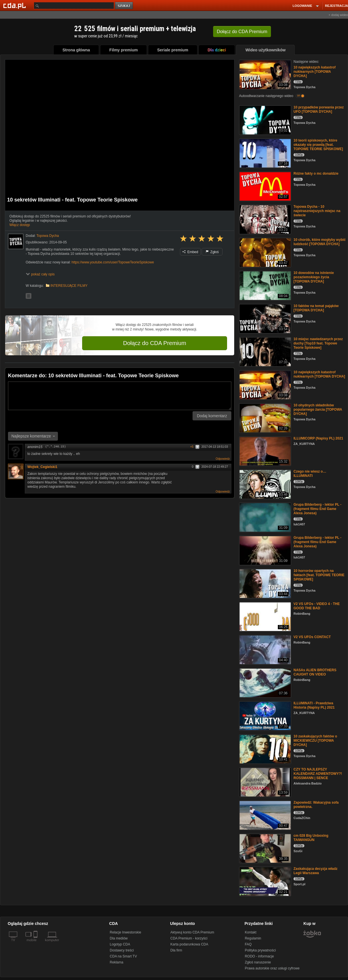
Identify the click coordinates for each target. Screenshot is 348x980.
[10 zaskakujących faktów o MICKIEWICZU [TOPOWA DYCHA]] (265, 749)
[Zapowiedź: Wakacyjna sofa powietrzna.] (265, 815)
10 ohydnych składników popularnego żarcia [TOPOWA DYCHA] (318, 410)
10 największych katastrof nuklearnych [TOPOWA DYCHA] (314, 72)
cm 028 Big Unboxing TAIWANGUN (311, 838)
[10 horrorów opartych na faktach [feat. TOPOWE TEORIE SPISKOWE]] (265, 583)
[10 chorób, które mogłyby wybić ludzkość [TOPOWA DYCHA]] (265, 252)
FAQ (248, 944)
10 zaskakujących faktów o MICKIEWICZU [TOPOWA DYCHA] (315, 741)
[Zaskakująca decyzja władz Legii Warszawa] (265, 881)
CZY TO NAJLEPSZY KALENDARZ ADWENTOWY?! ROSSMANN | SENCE (318, 774)
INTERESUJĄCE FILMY (69, 286)
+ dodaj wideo (338, 15)
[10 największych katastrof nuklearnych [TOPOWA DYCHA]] (265, 74)
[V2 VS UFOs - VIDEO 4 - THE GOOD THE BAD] (265, 616)
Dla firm (176, 950)
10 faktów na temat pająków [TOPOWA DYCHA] (316, 308)
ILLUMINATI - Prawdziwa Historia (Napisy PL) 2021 (314, 705)
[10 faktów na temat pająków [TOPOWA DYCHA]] (265, 318)
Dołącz (242, 32)
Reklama (117, 962)
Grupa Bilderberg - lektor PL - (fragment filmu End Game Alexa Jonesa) (317, 509)
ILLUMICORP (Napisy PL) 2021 (318, 438)
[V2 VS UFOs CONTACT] (265, 649)
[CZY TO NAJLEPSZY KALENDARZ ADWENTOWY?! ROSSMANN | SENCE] (265, 782)
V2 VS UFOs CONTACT (312, 637)
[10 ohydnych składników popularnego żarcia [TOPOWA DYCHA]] (265, 418)
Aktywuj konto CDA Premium (192, 932)
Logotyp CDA (120, 944)
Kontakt (251, 932)
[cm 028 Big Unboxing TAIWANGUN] (265, 848)
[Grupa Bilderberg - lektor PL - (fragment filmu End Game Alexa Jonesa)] (265, 517)
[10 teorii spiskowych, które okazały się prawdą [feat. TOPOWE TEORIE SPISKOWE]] (265, 153)
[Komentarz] (120, 396)
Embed (190, 252)
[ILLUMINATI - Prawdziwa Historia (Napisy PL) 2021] (265, 716)
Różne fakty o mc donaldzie (316, 174)
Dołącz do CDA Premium (154, 343)
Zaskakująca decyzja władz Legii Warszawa (315, 871)
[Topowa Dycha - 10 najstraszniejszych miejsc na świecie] (265, 219)
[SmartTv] (36, 943)
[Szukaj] (74, 6)
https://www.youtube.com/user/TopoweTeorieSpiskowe (113, 262)
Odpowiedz (223, 459)
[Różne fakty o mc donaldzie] (265, 186)
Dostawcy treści (122, 950)
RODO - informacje (259, 956)
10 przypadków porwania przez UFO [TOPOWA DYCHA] (319, 109)
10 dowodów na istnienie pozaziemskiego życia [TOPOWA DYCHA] (314, 277)
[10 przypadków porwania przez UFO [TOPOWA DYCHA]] (265, 120)
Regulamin (253, 938)
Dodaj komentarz (212, 416)
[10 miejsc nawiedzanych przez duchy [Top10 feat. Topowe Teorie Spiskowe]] (265, 351)
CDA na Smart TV (123, 956)
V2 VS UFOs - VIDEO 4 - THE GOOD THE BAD (317, 606)
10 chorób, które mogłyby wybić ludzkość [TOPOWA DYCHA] (320, 242)
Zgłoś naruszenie (258, 962)
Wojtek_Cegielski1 (44, 467)
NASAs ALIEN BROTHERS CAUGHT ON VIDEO (315, 672)
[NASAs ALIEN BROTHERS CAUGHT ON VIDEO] (265, 682)
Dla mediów (119, 938)
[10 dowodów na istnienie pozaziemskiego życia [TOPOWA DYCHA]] (265, 285)
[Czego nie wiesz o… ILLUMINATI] (265, 484)
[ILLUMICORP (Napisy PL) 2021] (265, 451)
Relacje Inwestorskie (126, 932)
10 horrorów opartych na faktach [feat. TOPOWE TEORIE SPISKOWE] (319, 575)
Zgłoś (212, 252)
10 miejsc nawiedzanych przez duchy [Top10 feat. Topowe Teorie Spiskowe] (318, 343)
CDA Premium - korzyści (189, 938)
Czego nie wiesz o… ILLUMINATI (310, 474)
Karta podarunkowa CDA (189, 944)
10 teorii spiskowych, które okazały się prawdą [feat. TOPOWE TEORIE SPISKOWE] (318, 145)
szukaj (124, 6)
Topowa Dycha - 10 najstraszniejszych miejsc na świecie (317, 211)
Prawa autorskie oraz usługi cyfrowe (272, 968)
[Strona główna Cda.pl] (15, 5)
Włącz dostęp (20, 225)
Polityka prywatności (260, 950)
